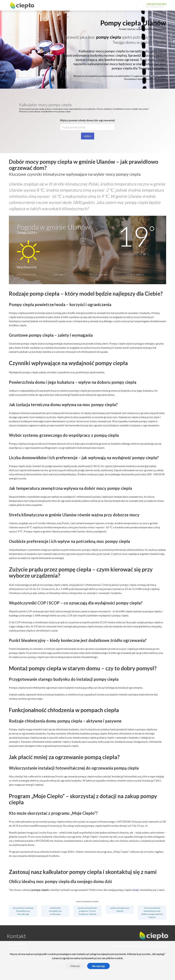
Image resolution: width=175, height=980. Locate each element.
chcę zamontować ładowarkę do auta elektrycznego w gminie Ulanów (152, 913)
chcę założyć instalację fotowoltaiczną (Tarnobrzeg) (23, 911)
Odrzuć (75, 966)
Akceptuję (98, 966)
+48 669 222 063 (156, 4)
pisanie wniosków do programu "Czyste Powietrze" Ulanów (87, 911)
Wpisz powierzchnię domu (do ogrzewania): (88, 120)
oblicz (88, 136)
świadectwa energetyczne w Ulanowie (55, 911)
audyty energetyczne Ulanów (120, 909)
